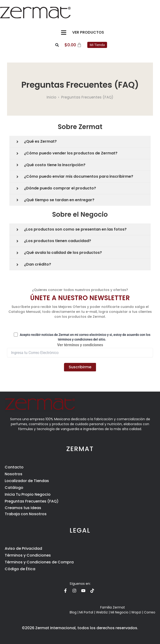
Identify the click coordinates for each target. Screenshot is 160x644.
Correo (150, 612)
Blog (73, 612)
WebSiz (102, 612)
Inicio (51, 97)
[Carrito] (73, 45)
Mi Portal (86, 612)
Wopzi (136, 612)
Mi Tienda (97, 45)
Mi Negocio (120, 612)
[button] (64, 32)
